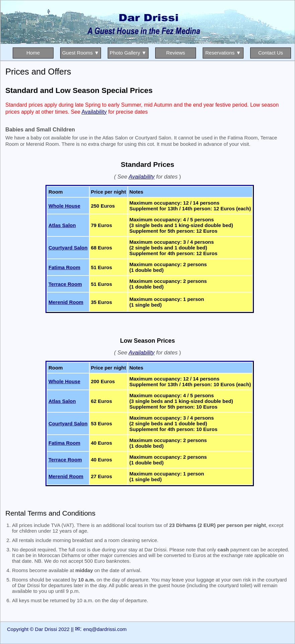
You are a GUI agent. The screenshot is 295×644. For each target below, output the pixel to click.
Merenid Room (66, 302)
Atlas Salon (62, 225)
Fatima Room (64, 267)
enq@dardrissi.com (105, 629)
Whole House (64, 206)
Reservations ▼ (223, 53)
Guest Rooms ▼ (81, 53)
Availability (94, 112)
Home (33, 53)
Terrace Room (65, 284)
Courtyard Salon (68, 248)
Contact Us (271, 53)
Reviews (176, 53)
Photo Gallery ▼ (128, 53)
